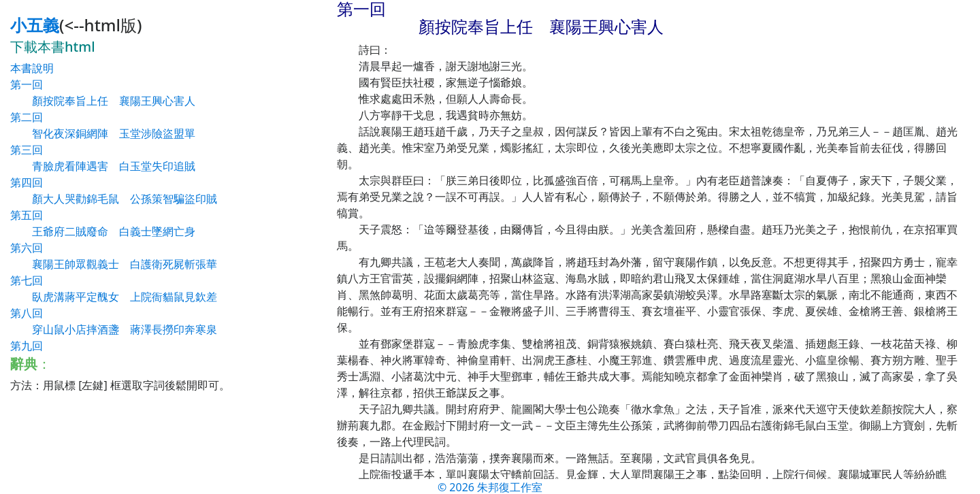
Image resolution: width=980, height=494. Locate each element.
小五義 (35, 25)
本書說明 (32, 68)
